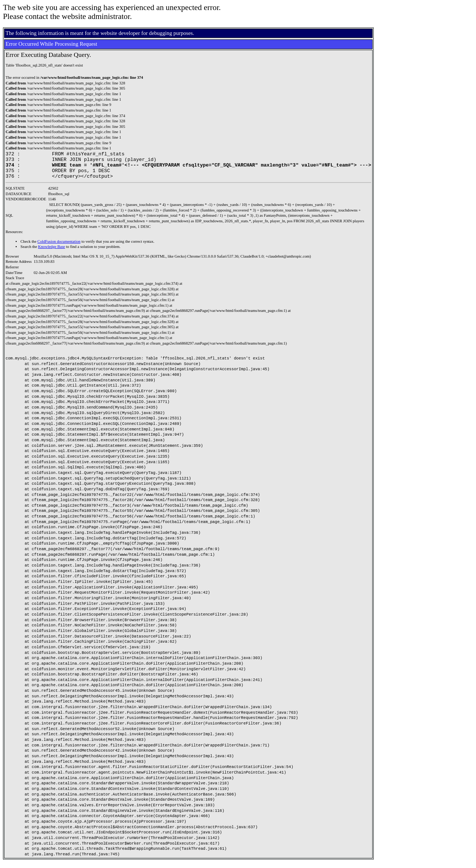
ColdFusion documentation (59, 247)
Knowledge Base (52, 252)
